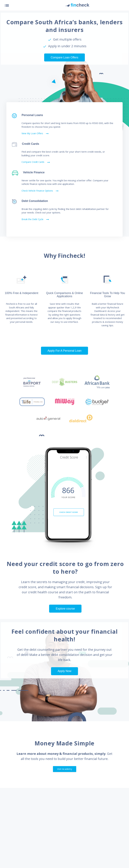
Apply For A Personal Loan (64, 351)
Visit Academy (64, 769)
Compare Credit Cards (36, 162)
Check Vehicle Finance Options (40, 191)
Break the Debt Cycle (35, 219)
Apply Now (64, 671)
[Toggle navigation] (7, 5)
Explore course (65, 609)
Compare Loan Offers (64, 57)
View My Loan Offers (35, 134)
